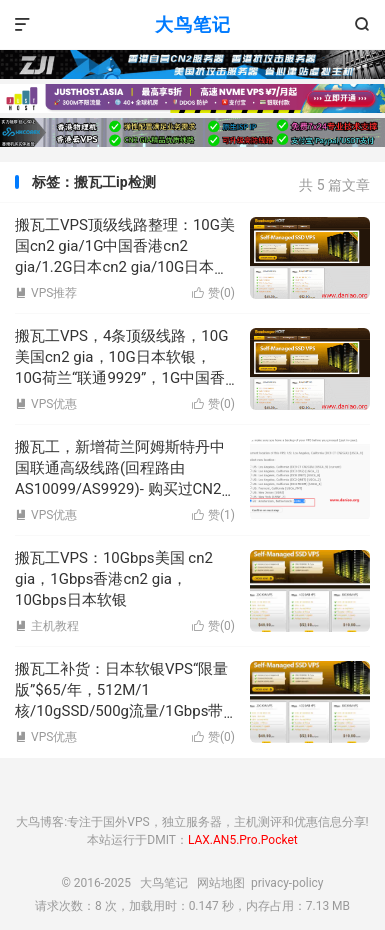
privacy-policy (287, 883)
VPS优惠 (46, 404)
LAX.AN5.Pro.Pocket (243, 840)
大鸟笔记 (193, 24)
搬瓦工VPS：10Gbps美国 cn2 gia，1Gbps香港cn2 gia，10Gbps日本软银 (114, 579)
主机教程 (47, 626)
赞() (213, 293)
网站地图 (221, 883)
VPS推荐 (46, 293)
